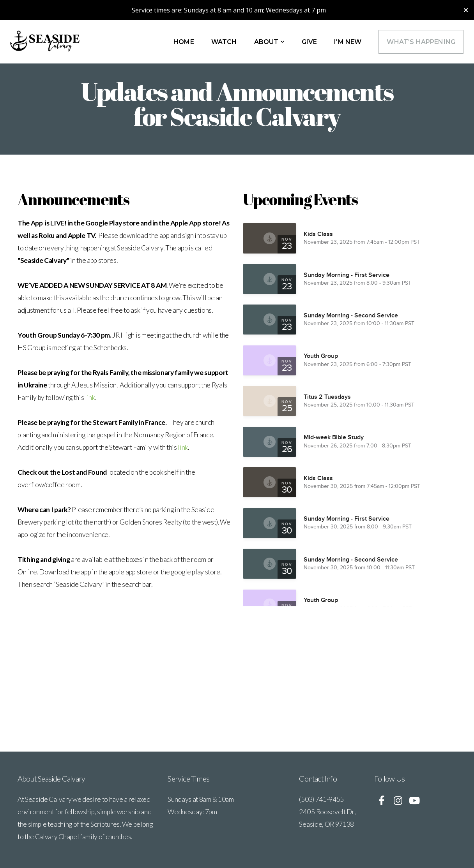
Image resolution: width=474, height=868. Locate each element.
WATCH (224, 42)
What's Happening (421, 42)
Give (310, 42)
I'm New (348, 42)
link (90, 397)
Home (184, 42)
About (269, 42)
